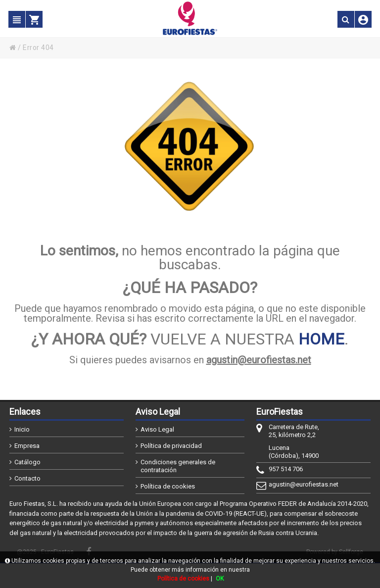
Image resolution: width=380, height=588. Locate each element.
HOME (321, 339)
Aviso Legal (157, 429)
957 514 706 (286, 469)
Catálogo (27, 462)
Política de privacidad (171, 446)
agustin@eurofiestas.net (259, 360)
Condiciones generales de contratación (178, 466)
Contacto (27, 478)
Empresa (27, 446)
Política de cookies (168, 486)
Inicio (22, 429)
